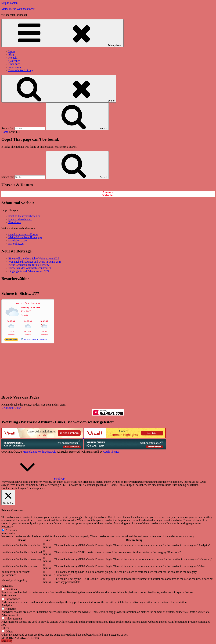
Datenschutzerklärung (21, 70)
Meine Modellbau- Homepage (25, 237)
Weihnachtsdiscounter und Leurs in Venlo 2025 (35, 262)
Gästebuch (14, 61)
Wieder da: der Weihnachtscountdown (30, 268)
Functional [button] (7, 586)
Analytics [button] (7, 605)
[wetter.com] (11, 340)
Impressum (15, 67)
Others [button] (5, 628)
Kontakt (13, 58)
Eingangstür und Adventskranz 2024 (29, 271)
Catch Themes (111, 452)
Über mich (14, 64)
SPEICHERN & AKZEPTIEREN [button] (20, 638)
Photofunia (15, 222)
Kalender (108, 195)
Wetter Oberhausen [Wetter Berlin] (28, 303)
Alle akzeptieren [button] (36, 488)
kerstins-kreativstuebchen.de (24, 216)
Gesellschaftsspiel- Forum (23, 234)
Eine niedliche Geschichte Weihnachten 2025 (34, 258)
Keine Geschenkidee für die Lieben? (29, 265)
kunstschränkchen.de (20, 219)
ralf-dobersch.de (17, 240)
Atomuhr (108, 192)
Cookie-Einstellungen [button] (14, 488)
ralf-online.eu (16, 244)
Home (12, 51)
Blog (11, 54)
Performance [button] (9, 595)
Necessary (11, 530)
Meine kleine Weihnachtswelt (18, 9)
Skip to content (10, 3)
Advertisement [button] (10, 615)
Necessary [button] (7, 527)
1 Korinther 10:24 (11, 408)
